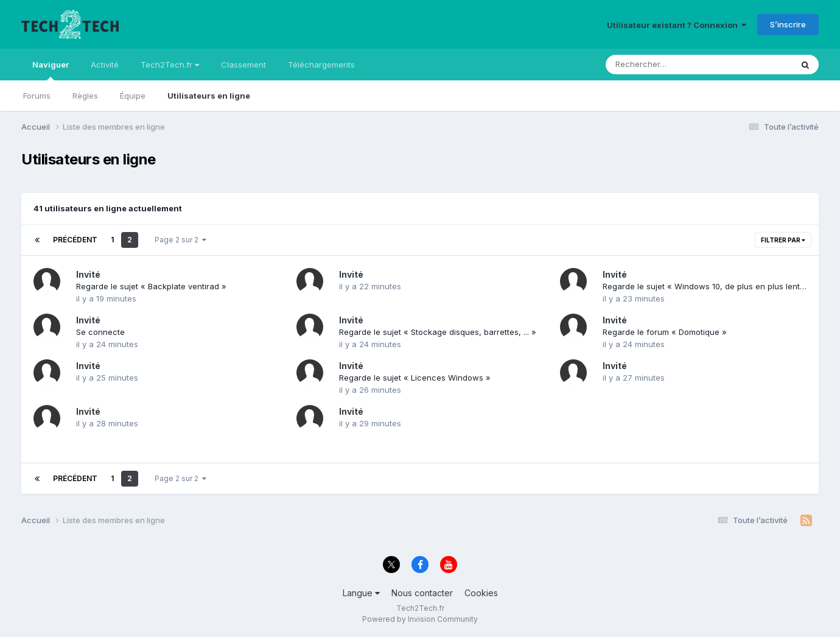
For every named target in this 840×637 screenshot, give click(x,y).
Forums (37, 96)
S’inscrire (788, 24)
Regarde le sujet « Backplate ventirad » (151, 286)
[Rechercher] (664, 65)
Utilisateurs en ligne (209, 96)
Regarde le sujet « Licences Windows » (415, 378)
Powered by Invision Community (420, 619)
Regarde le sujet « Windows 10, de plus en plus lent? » (707, 286)
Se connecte (100, 332)
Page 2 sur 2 (180, 240)
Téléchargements (321, 65)
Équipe (133, 96)
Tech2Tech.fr (170, 65)
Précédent (75, 240)
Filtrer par (783, 240)
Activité (105, 65)
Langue (361, 593)
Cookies (481, 593)
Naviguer (51, 70)
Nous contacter (422, 593)
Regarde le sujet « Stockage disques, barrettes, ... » (438, 332)
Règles (85, 96)
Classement (243, 65)
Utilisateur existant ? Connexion (677, 25)
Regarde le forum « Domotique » (665, 332)
